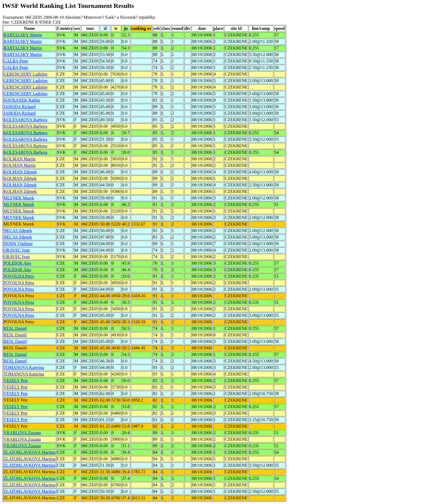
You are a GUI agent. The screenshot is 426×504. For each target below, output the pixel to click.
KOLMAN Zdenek (20, 172)
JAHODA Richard (20, 107)
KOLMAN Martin (20, 159)
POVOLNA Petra (19, 276)
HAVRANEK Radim (22, 100)
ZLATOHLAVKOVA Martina (29, 452)
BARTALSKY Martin (23, 35)
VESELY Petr (16, 381)
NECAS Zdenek (18, 231)
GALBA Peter (16, 61)
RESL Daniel (15, 328)
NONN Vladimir (18, 244)
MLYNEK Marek (19, 198)
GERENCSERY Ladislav (26, 74)
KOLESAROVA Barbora (25, 120)
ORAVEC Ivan (17, 250)
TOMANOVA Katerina (24, 367)
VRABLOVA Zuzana (22, 433)
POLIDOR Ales (17, 263)
